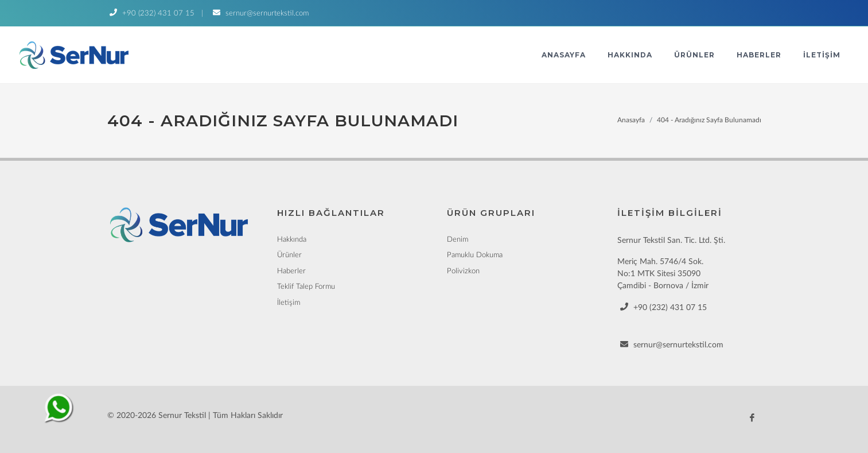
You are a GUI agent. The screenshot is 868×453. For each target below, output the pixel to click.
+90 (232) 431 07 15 (151, 13)
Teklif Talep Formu (306, 287)
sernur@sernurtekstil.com (259, 13)
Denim (458, 240)
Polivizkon (463, 271)
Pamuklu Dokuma (475, 255)
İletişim (822, 55)
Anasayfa (564, 55)
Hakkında (630, 55)
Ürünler (694, 55)
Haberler (759, 55)
